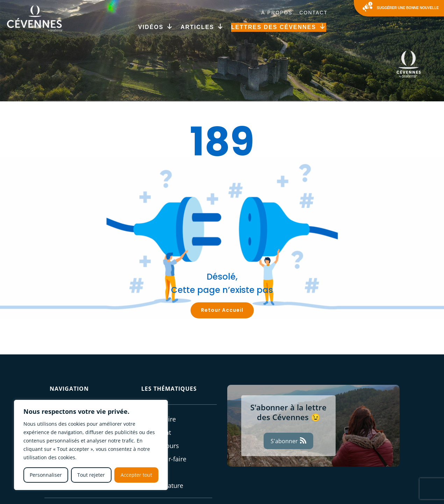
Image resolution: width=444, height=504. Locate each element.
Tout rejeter (91, 475)
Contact (313, 13)
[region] (91, 445)
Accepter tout (136, 475)
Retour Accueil (222, 310)
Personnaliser (46, 475)
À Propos (277, 13)
